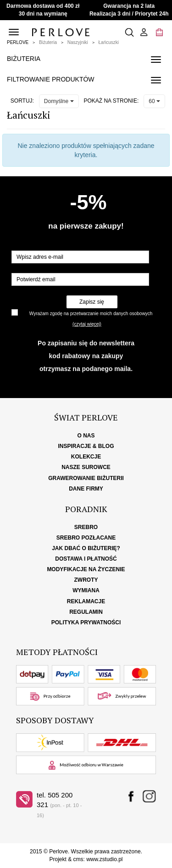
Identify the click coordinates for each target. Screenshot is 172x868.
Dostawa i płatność (86, 559)
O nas (86, 436)
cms (78, 859)
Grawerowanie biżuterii (86, 478)
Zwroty (86, 580)
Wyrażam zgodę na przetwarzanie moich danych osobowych (91, 314)
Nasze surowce (86, 467)
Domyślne (59, 101)
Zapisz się (92, 302)
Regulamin (86, 612)
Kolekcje (86, 457)
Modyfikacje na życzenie (86, 569)
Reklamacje (86, 601)
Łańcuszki (109, 42)
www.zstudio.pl (104, 859)
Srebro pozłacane (86, 538)
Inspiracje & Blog (86, 446)
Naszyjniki (78, 42)
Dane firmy (86, 489)
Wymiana (86, 590)
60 (154, 101)
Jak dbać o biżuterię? (86, 548)
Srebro (86, 527)
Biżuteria (48, 42)
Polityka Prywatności (86, 622)
